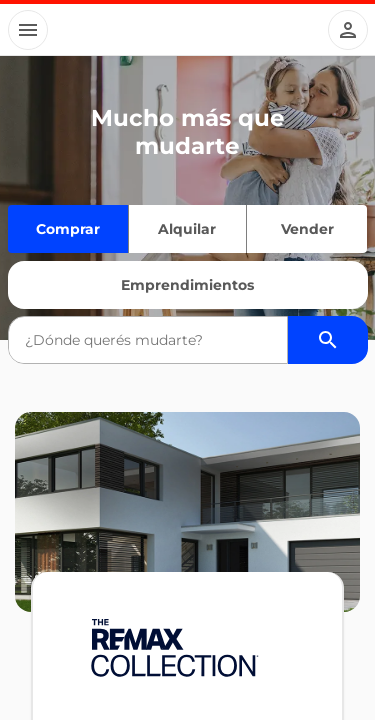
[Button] (28, 30)
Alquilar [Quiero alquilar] (187, 229)
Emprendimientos (187, 285)
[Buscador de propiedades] (328, 340)
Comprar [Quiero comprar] (68, 229)
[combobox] (148, 340)
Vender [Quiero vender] (307, 229)
